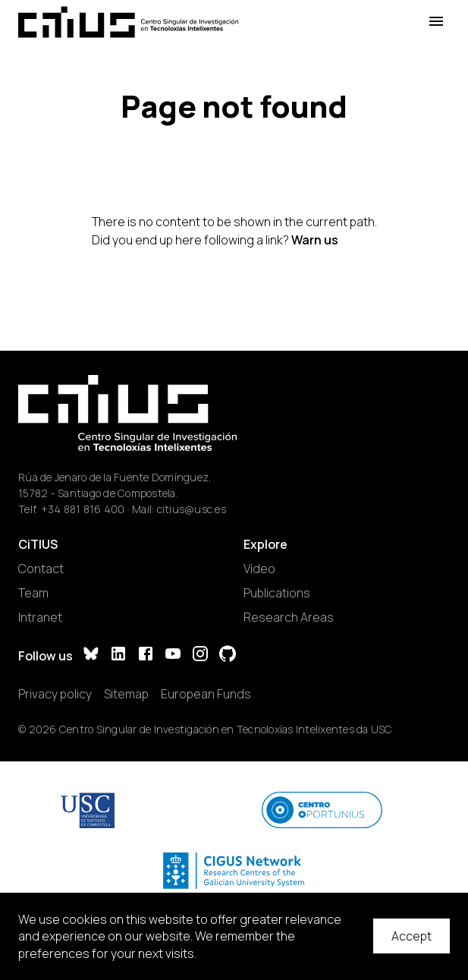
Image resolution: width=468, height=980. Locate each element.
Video (259, 569)
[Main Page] (128, 22)
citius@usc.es (192, 509)
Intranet (40, 617)
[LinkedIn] (118, 655)
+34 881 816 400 (83, 509)
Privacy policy (55, 694)
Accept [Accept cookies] (411, 936)
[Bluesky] (91, 655)
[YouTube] (173, 655)
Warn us (315, 240)
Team (33, 593)
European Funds (206, 694)
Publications (277, 593)
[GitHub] (228, 655)
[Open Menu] (436, 22)
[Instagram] (200, 655)
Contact (41, 569)
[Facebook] (146, 655)
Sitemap (126, 694)
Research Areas (289, 617)
